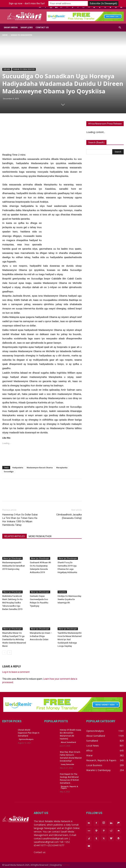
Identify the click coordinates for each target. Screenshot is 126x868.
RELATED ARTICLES (15, 536)
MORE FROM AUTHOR (40, 536)
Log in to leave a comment (16, 672)
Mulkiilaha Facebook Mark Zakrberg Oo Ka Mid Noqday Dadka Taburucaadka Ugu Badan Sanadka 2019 (12, 603)
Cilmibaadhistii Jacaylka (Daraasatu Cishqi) (69, 516)
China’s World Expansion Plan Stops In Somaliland (29, 733)
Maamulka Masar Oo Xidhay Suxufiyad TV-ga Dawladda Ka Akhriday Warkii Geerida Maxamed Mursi (14, 639)
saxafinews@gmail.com (59, 852)
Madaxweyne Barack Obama (40, 467)
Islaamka (62, 592)
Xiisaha (7, 69)
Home (5, 35)
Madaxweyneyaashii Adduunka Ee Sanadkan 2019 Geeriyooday (14, 566)
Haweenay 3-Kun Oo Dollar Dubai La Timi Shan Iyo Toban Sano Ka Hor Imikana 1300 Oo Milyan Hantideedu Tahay (20, 520)
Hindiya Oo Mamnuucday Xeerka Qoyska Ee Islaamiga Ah (69, 599)
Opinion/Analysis (26, 739)
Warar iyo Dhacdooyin (24, 69)
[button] (120, 28)
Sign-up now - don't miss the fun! (27, 3)
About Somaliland (68, 742)
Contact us (42, 27)
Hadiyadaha (18, 467)
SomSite (66, 865)
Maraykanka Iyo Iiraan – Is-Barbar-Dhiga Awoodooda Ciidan (41, 636)
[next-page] (10, 653)
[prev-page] (4, 653)
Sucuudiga (9, 471)
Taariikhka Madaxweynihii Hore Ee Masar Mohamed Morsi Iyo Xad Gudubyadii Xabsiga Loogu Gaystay (70, 639)
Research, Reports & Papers (69, 787)
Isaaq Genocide (67, 764)
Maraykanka (62, 467)
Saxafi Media (11, 27)
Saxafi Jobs (27, 27)
